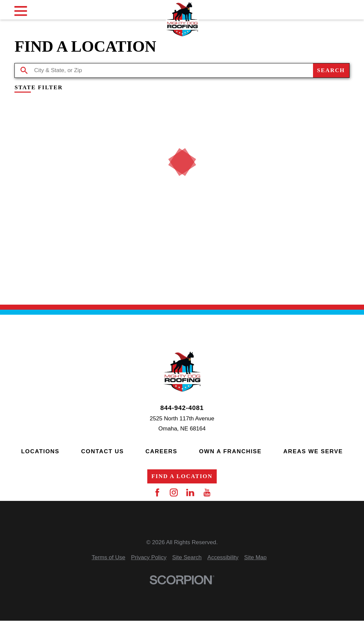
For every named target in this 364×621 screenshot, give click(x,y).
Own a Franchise (230, 451)
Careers (162, 451)
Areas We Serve (313, 451)
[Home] (182, 19)
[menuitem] (108, 558)
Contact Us (102, 451)
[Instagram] (174, 493)
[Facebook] (157, 493)
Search (331, 70)
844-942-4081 (182, 408)
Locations (40, 451)
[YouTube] (207, 493)
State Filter (39, 88)
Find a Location (182, 476)
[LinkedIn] (190, 493)
